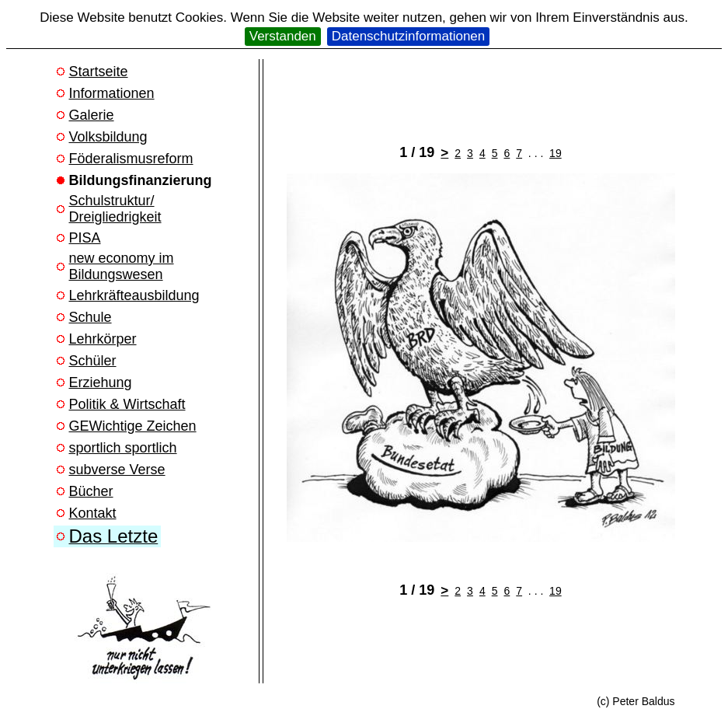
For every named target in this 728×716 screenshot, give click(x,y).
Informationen (112, 93)
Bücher (91, 491)
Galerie (92, 115)
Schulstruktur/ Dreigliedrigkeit (115, 209)
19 (556, 153)
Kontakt (93, 513)
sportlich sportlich (123, 448)
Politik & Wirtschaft (127, 404)
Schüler (93, 361)
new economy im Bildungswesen (122, 266)
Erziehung (101, 382)
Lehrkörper (103, 339)
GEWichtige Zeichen (133, 426)
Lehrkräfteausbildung (134, 295)
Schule (91, 317)
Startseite (99, 72)
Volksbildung (108, 137)
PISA (85, 238)
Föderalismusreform (131, 159)
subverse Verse (117, 470)
